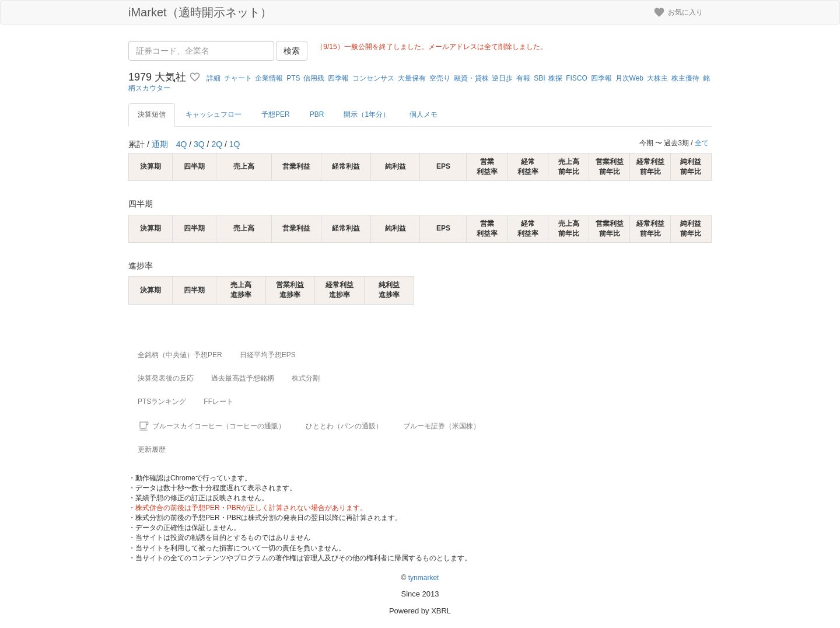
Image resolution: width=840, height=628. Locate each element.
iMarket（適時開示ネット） (200, 12)
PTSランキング (162, 402)
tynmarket (424, 578)
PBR (317, 114)
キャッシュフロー (213, 114)
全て (702, 143)
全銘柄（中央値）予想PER (180, 355)
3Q (199, 144)
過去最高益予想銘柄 (243, 378)
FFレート (218, 402)
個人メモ (423, 114)
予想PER (276, 114)
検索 (292, 51)
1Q (235, 144)
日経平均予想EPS (268, 355)
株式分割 (306, 378)
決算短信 (152, 114)
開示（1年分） (367, 114)
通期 (160, 144)
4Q (182, 144)
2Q (217, 144)
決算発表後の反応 (166, 378)
